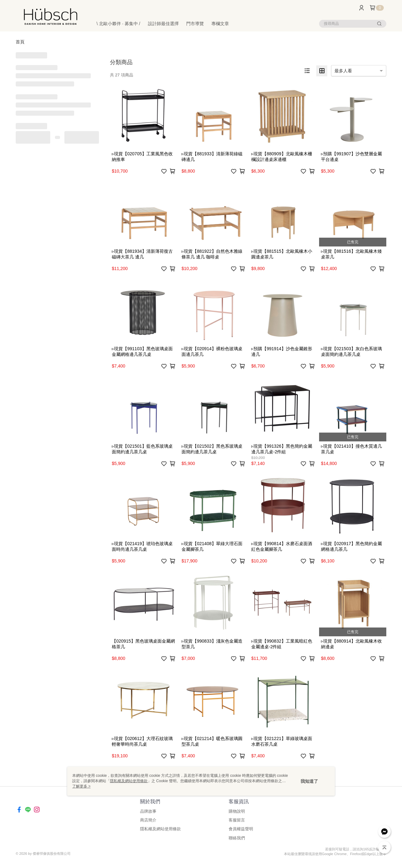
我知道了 (309, 781)
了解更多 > (81, 786)
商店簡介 (148, 820)
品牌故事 (148, 811)
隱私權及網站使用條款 (160, 829)
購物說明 (237, 811)
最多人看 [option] (343, 71)
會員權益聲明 (241, 829)
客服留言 (237, 820)
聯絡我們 (237, 838)
